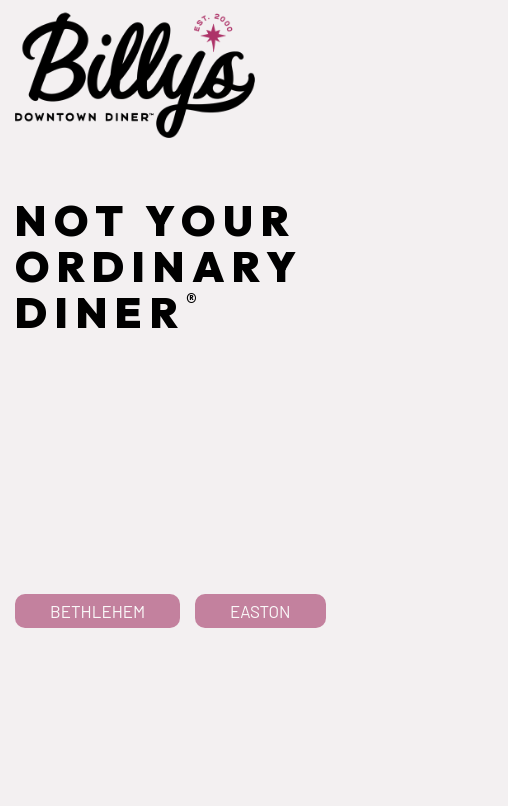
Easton (260, 661)
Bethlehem (97, 661)
